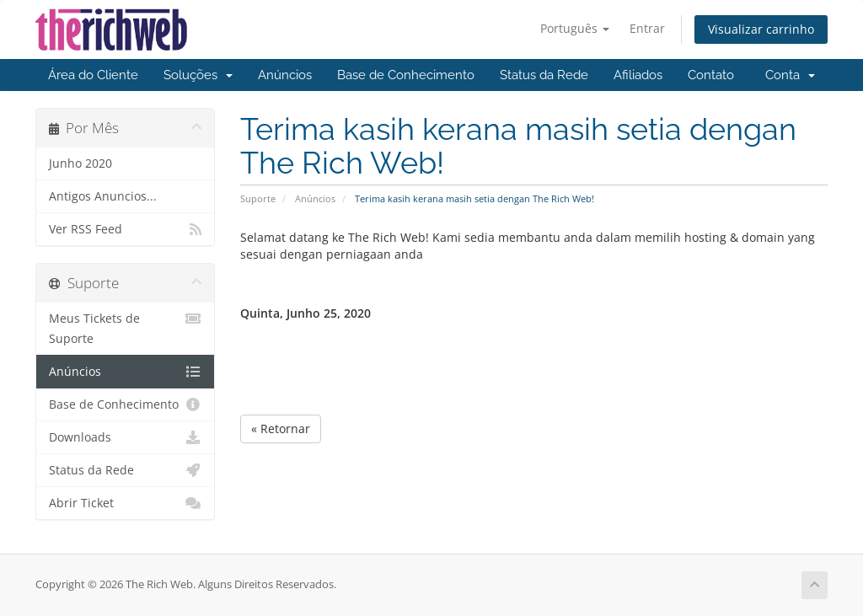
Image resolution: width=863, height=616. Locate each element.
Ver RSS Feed (125, 229)
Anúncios (285, 75)
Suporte (258, 198)
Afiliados (638, 75)
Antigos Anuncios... (103, 196)
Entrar (647, 28)
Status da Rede (544, 75)
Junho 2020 (80, 163)
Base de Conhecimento (406, 75)
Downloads (125, 437)
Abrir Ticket (125, 503)
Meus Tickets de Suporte (125, 327)
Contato (711, 75)
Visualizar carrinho (761, 29)
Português (575, 28)
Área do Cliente (93, 75)
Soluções (198, 75)
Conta (790, 75)
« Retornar (281, 429)
